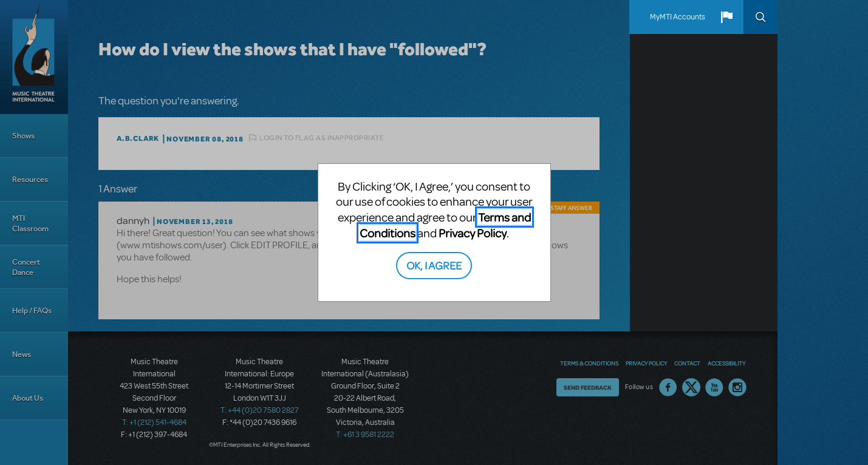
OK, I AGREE (434, 265)
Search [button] (760, 17)
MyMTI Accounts (678, 17)
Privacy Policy (473, 233)
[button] (726, 17)
